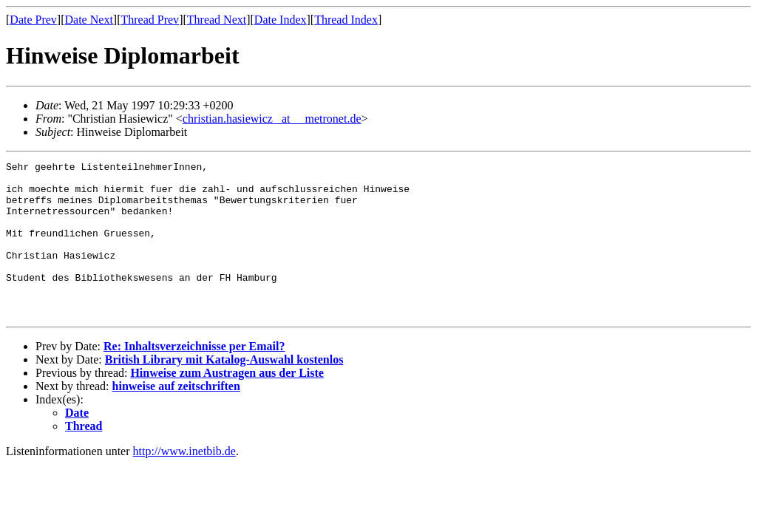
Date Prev (33, 20)
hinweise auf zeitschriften (176, 417)
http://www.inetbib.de (184, 482)
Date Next (89, 20)
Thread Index (346, 20)
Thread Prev (150, 20)
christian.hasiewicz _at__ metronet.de (272, 119)
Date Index (281, 20)
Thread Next (217, 20)
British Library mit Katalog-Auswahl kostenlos (224, 391)
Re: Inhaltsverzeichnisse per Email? (194, 377)
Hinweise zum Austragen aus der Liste (227, 404)
